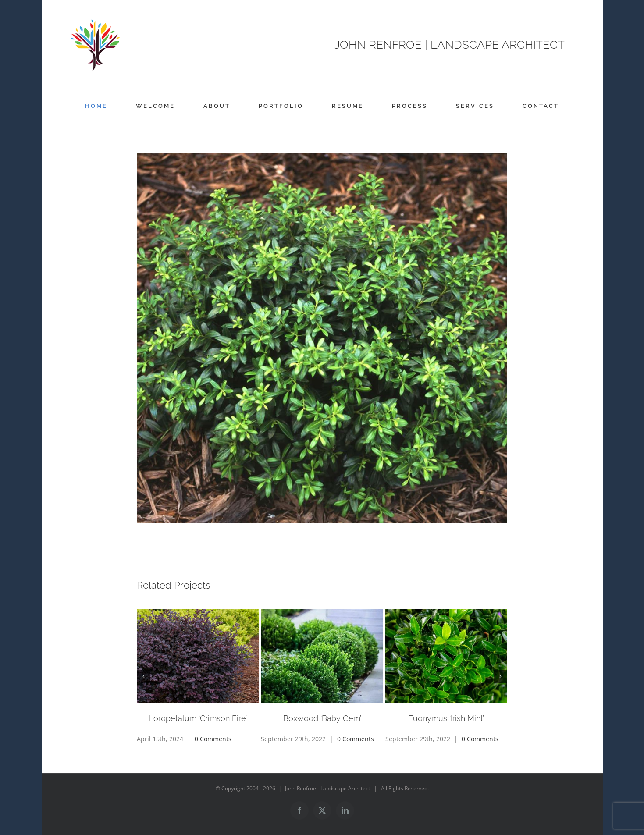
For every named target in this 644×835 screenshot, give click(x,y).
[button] (143, 676)
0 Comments (213, 739)
